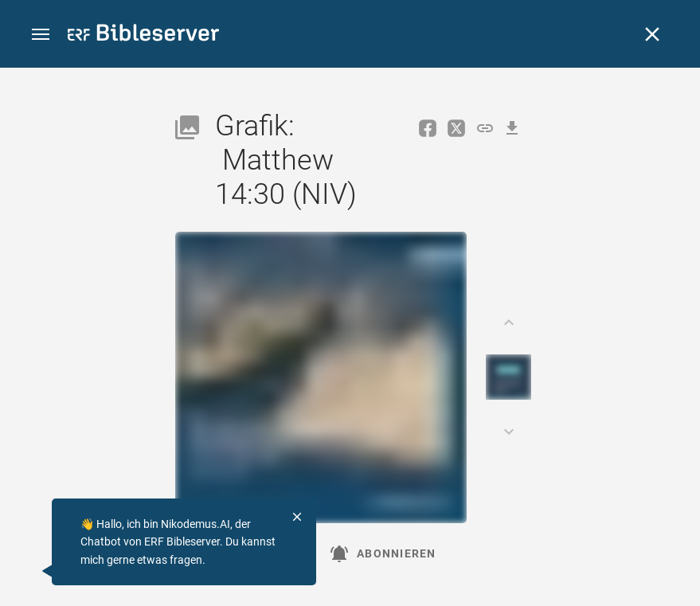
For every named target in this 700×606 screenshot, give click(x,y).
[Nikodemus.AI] (37, 571)
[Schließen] (652, 34)
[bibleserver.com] (143, 35)
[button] (41, 35)
